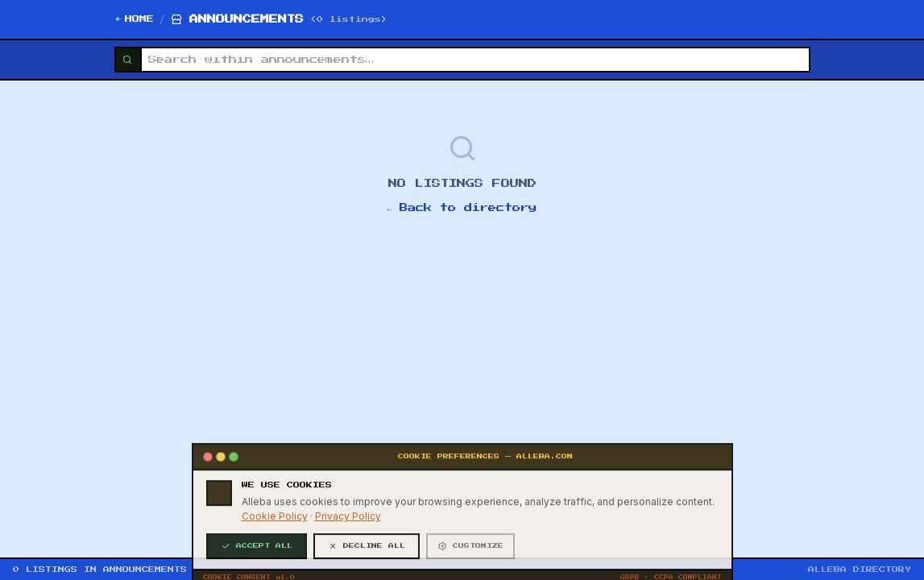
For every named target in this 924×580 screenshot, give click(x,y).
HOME (134, 19)
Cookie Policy (275, 563)
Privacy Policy (348, 563)
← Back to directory (462, 208)
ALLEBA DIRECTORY (860, 570)
